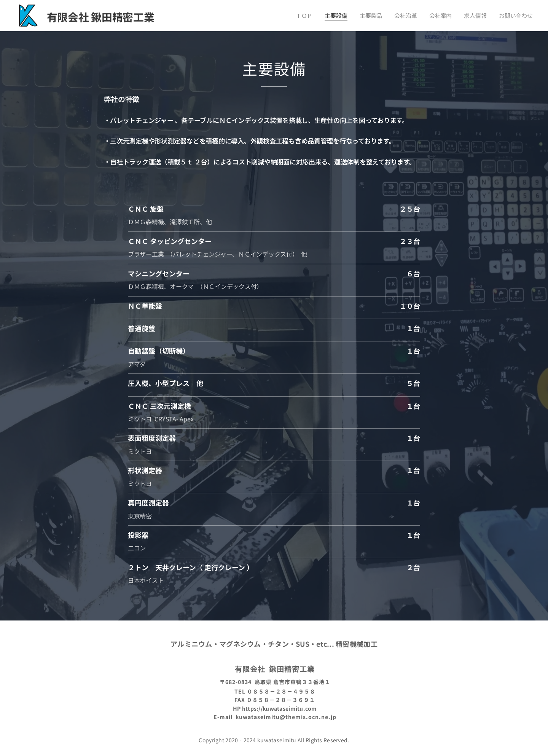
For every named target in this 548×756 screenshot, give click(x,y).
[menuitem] (312, 16)
